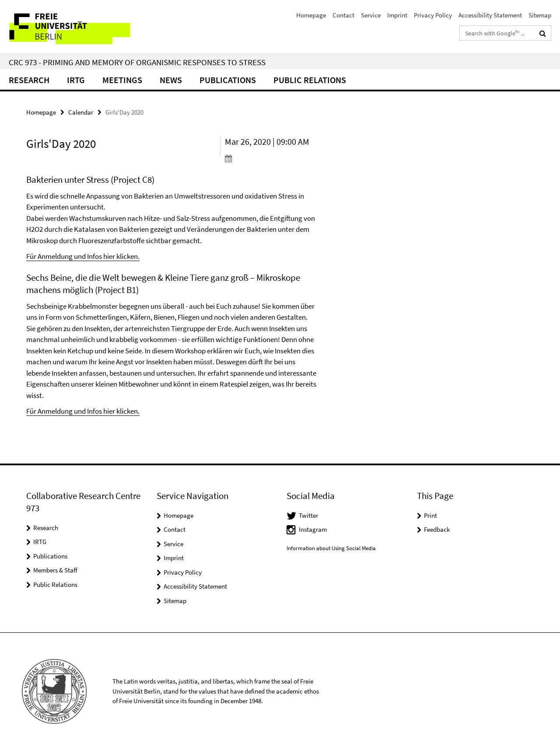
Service (371, 15)
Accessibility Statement (490, 15)
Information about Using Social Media (331, 548)
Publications (228, 80)
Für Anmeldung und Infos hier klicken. (83, 256)
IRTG (76, 80)
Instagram (313, 529)
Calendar (81, 112)
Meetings (122, 80)
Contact (343, 15)
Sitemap (540, 15)
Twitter (308, 515)
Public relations (310, 80)
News (171, 80)
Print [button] (430, 515)
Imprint (397, 15)
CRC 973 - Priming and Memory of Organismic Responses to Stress (137, 62)
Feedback (437, 529)
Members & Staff (55, 570)
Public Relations (55, 584)
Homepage (311, 15)
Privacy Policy (433, 15)
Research (29, 80)
